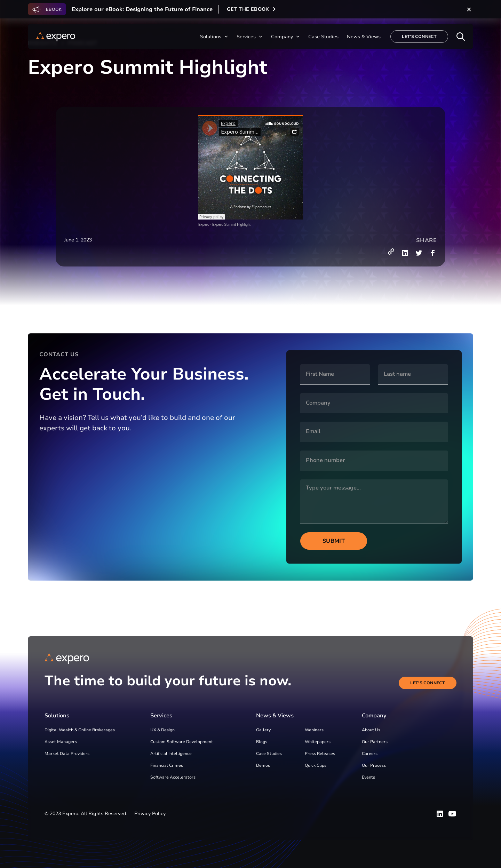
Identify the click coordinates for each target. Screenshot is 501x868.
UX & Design (162, 730)
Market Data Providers (67, 754)
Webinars (314, 730)
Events (368, 777)
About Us (371, 730)
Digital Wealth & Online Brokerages (80, 730)
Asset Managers (61, 742)
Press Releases (320, 754)
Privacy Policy (150, 814)
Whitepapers (318, 742)
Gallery (263, 730)
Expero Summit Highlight (231, 225)
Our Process (374, 765)
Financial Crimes (167, 765)
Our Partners (375, 742)
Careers (370, 754)
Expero (204, 225)
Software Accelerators (173, 777)
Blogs (262, 742)
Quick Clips (316, 765)
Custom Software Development (182, 742)
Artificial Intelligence (171, 754)
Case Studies (269, 754)
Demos (263, 765)
